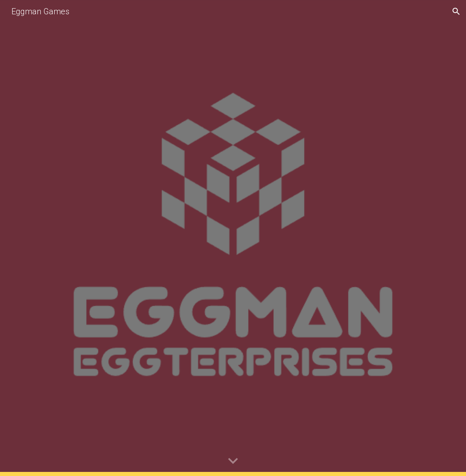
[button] (456, 11)
